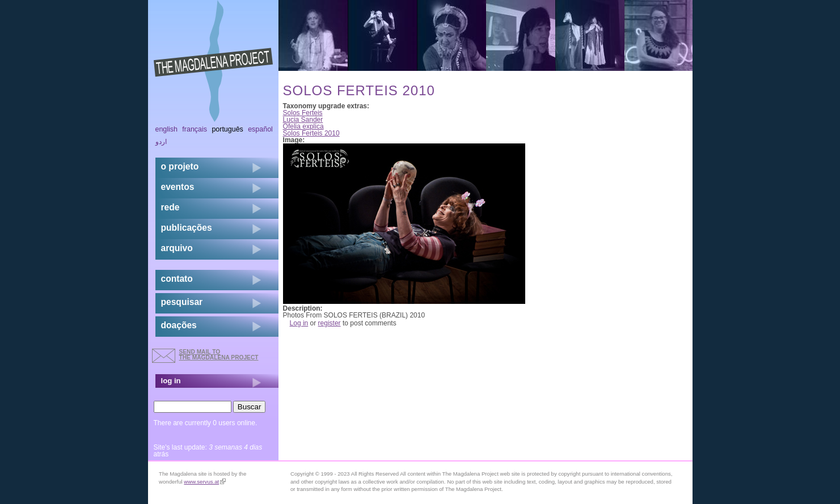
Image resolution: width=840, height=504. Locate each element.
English (167, 129)
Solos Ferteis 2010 (311, 133)
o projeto (180, 166)
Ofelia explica (303, 126)
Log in (299, 323)
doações (179, 325)
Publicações (187, 228)
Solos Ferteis (303, 113)
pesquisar (182, 302)
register (330, 323)
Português (227, 129)
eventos (178, 187)
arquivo (177, 248)
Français (195, 129)
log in (171, 381)
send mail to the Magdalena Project (219, 355)
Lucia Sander (303, 120)
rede (170, 207)
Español (260, 129)
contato (177, 279)
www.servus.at (205, 482)
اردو (161, 142)
